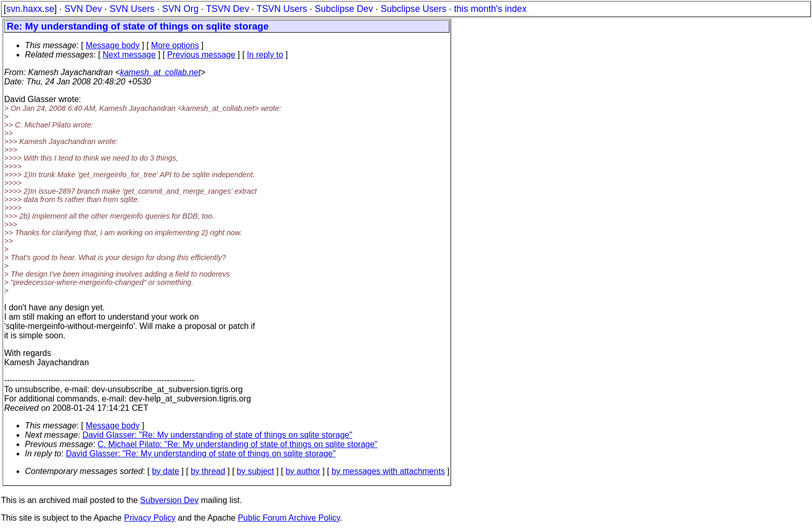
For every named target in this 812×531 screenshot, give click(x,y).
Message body (112, 45)
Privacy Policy (150, 518)
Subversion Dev (170, 500)
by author (303, 471)
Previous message (201, 55)
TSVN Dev (228, 9)
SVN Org (180, 9)
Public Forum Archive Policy (289, 518)
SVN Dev (83, 9)
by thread (208, 471)
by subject (255, 471)
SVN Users (132, 9)
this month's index (490, 9)
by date (165, 471)
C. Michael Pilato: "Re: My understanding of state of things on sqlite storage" (238, 444)
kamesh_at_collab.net (161, 72)
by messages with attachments (388, 471)
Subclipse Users (414, 9)
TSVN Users (282, 9)
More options (175, 45)
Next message (129, 55)
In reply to (265, 55)
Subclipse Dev (344, 9)
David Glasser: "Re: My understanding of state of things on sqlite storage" (217, 435)
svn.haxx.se (30, 9)
